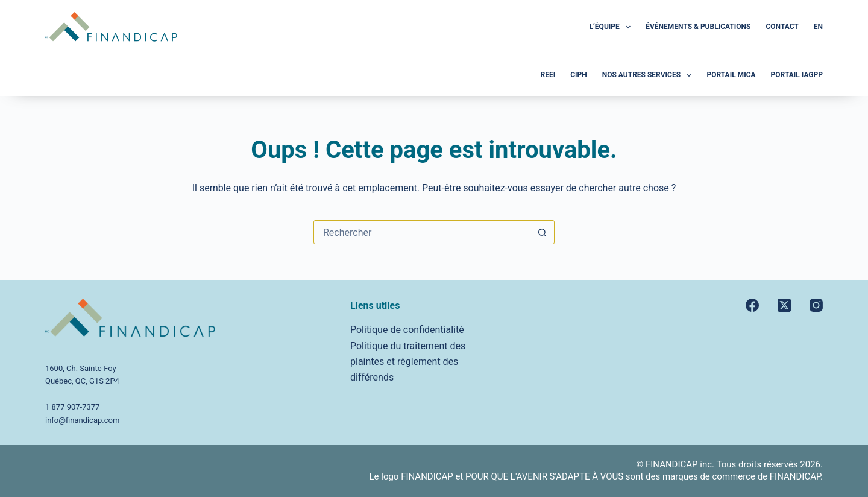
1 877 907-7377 (72, 407)
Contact (782, 27)
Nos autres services (649, 75)
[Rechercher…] (422, 232)
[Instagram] (816, 305)
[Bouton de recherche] (542, 232)
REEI (548, 75)
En (818, 27)
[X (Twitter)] (784, 305)
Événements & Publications (698, 27)
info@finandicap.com (82, 420)
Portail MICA (731, 75)
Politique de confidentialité (407, 330)
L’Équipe (613, 27)
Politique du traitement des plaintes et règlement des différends (408, 362)
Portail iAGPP (797, 75)
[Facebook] (752, 305)
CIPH (579, 75)
